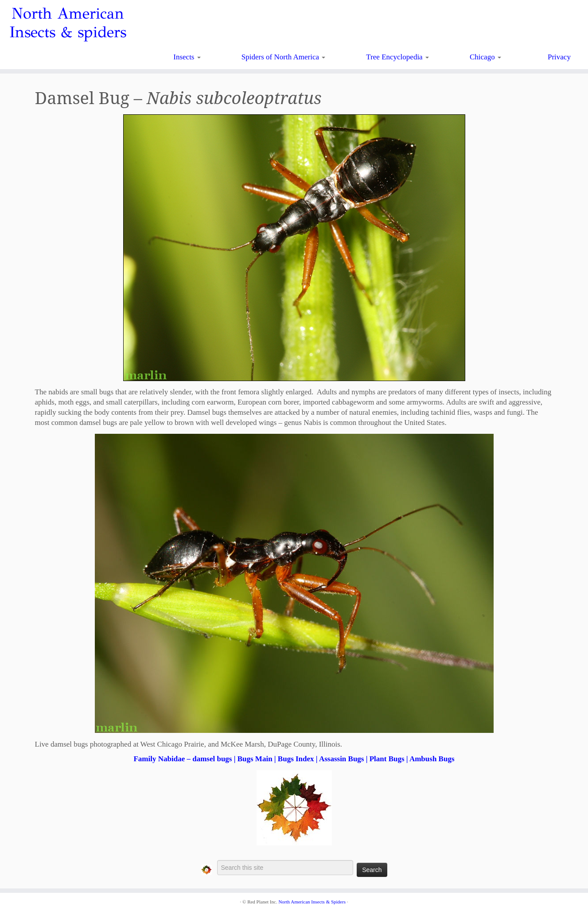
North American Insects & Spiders (312, 902)
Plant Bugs (387, 759)
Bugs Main (255, 759)
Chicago (485, 57)
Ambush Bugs (432, 759)
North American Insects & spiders (68, 23)
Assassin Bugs (342, 759)
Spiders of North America (283, 57)
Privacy (559, 57)
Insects (187, 57)
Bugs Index (296, 759)
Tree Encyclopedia (397, 57)
